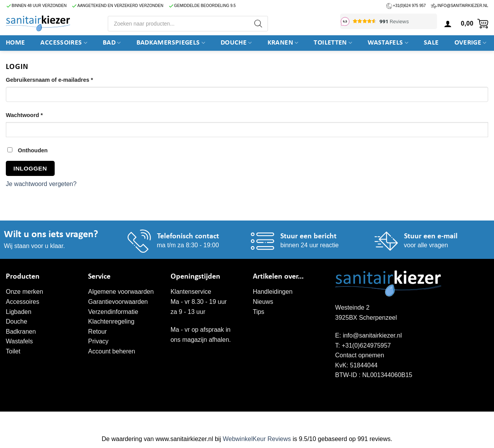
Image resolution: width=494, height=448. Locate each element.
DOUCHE (236, 43)
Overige (471, 43)
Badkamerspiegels (171, 43)
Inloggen (30, 168)
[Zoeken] (258, 24)
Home (15, 43)
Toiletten (333, 43)
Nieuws (263, 302)
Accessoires (64, 43)
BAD (112, 43)
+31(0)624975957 (366, 345)
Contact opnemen (359, 355)
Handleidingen (273, 292)
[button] (474, 24)
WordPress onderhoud (126, 420)
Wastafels (388, 43)
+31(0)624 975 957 (409, 6)
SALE (431, 43)
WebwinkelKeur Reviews (257, 439)
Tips (259, 312)
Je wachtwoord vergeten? (41, 184)
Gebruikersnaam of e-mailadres (58, 79)
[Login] (448, 24)
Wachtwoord (33, 115)
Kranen (283, 43)
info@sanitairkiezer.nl (463, 6)
